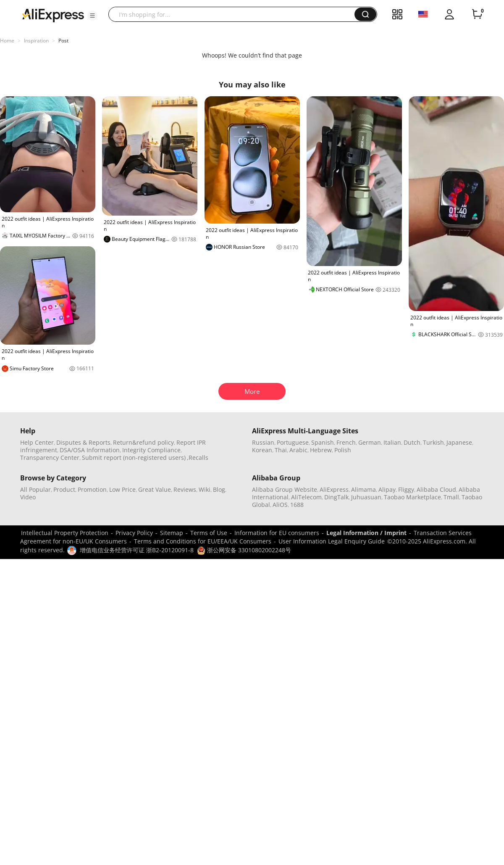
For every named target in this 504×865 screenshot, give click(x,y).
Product (64, 489)
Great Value (155, 489)
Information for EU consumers (277, 533)
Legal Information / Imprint (366, 533)
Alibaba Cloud (436, 489)
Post (63, 41)
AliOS (280, 505)
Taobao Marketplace (412, 497)
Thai (281, 450)
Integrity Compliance (151, 450)
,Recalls (198, 458)
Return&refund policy (143, 442)
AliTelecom (306, 497)
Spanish (323, 442)
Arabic (298, 450)
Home (7, 41)
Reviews (185, 489)
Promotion (92, 489)
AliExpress (334, 489)
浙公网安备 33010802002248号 (244, 550)
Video (28, 497)
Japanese (459, 442)
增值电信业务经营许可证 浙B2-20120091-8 (137, 550)
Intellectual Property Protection (65, 533)
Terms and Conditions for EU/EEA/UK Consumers (203, 541)
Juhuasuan (366, 497)
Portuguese (293, 442)
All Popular (35, 489)
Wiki (205, 489)
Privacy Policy (134, 533)
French (346, 442)
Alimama (364, 489)
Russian (263, 442)
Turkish (433, 442)
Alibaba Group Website (285, 489)
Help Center (37, 442)
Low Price (122, 489)
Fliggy (406, 489)
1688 (297, 505)
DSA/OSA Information (90, 450)
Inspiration (36, 41)
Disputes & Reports (83, 442)
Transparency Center (50, 458)
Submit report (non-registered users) (134, 458)
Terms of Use (209, 533)
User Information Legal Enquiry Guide (332, 541)
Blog (219, 489)
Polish (343, 450)
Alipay (387, 489)
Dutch (412, 442)
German (370, 442)
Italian (392, 442)
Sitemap (172, 533)
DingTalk (336, 497)
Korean (262, 450)
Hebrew (321, 450)
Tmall (451, 497)
